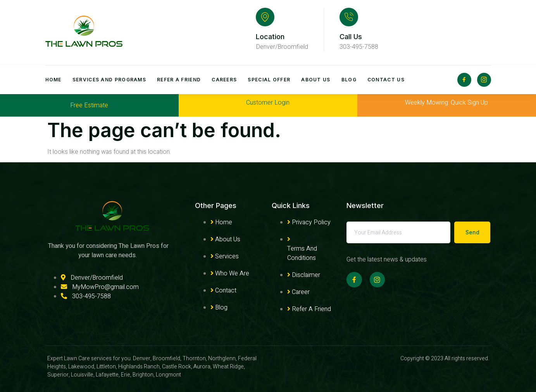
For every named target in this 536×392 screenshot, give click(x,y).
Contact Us (386, 80)
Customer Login (268, 103)
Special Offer (269, 80)
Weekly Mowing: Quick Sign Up (446, 103)
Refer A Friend (179, 80)
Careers (224, 80)
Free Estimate (89, 105)
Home (53, 80)
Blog (349, 80)
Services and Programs (109, 80)
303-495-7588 (359, 47)
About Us (316, 80)
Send (472, 232)
